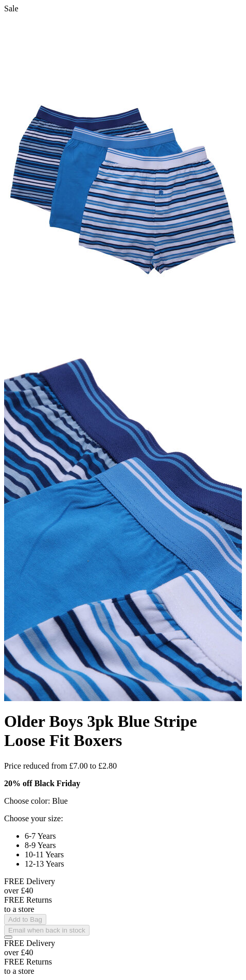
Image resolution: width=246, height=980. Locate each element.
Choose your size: (34, 818)
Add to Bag (25, 919)
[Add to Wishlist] (8, 937)
